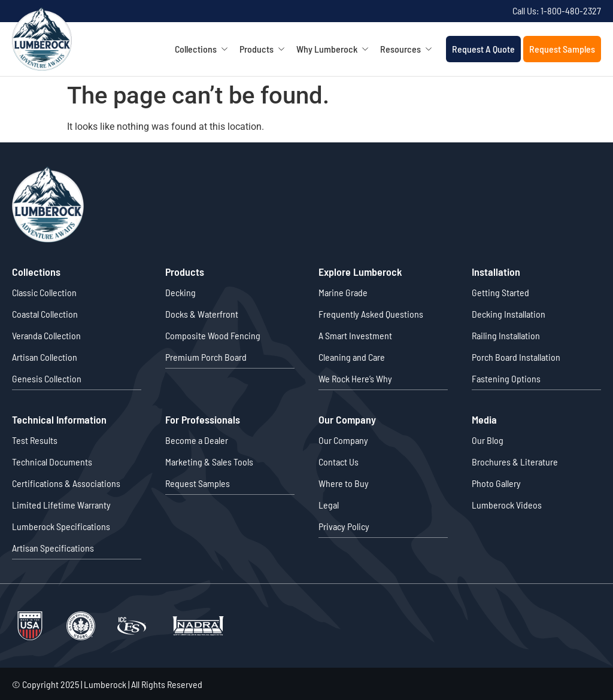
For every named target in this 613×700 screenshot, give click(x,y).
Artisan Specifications (53, 547)
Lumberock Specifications (61, 526)
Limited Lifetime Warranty (61, 504)
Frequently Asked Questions (371, 314)
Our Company (343, 439)
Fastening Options (506, 378)
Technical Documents (52, 461)
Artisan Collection (45, 357)
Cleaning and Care (352, 357)
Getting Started (500, 292)
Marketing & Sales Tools (209, 461)
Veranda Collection (46, 335)
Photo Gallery (496, 483)
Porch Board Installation (516, 357)
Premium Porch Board (206, 357)
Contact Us (339, 461)
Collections (205, 49)
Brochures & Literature (515, 461)
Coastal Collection (45, 314)
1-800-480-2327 (571, 10)
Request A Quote (483, 49)
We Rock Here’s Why (355, 378)
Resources (410, 49)
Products (266, 49)
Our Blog (488, 439)
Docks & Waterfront (202, 314)
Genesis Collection (47, 378)
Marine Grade (343, 292)
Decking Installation (509, 314)
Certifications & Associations (66, 483)
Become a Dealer (197, 439)
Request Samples (562, 49)
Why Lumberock (336, 49)
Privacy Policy (344, 526)
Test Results (35, 439)
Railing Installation (506, 335)
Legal (329, 504)
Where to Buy (344, 483)
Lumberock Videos (507, 504)
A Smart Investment (355, 335)
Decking (180, 292)
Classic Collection (44, 292)
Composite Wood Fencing (213, 335)
